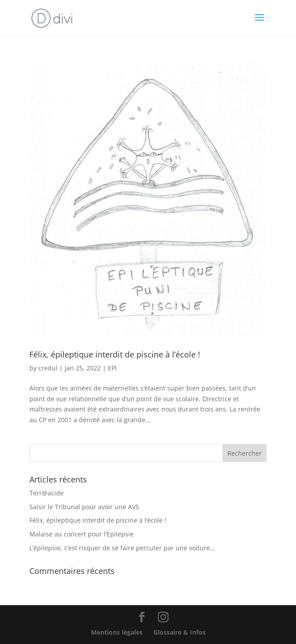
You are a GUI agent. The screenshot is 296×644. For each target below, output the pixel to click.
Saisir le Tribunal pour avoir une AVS (84, 507)
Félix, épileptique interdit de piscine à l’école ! (115, 354)
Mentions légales (117, 632)
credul (48, 368)
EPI (112, 368)
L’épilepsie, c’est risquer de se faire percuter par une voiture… (122, 548)
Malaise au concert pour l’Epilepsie (82, 534)
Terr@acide (47, 493)
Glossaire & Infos (179, 632)
